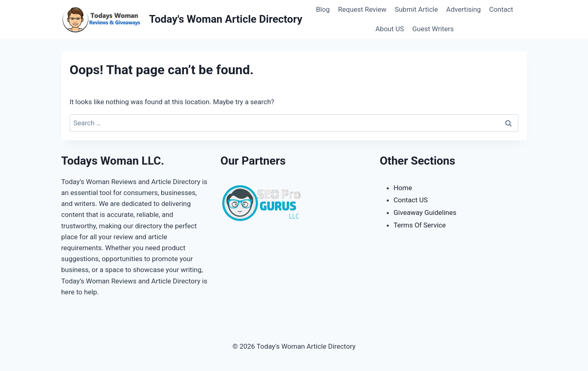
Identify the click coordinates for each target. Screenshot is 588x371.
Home (403, 188)
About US (390, 29)
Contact (501, 9)
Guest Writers (433, 29)
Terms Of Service (420, 225)
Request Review (362, 9)
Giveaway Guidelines (425, 212)
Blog (323, 9)
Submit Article (416, 9)
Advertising (464, 9)
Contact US (411, 200)
